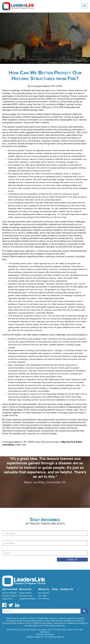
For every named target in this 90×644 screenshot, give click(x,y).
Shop (55, 589)
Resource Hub (26, 596)
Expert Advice (25, 593)
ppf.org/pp (47, 623)
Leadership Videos (28, 599)
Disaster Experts (10, 596)
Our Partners (44, 599)
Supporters (7, 599)
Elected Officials (9, 593)
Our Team (43, 596)
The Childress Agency (54, 637)
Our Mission (44, 593)
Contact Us (67, 589)
